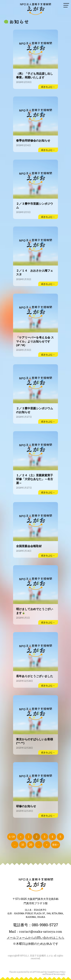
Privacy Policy (59, 972)
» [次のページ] (47, 845)
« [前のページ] (21, 837)
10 (23, 845)
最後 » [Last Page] (55, 844)
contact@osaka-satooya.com (41, 931)
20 (31, 845)
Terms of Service (53, 974)
